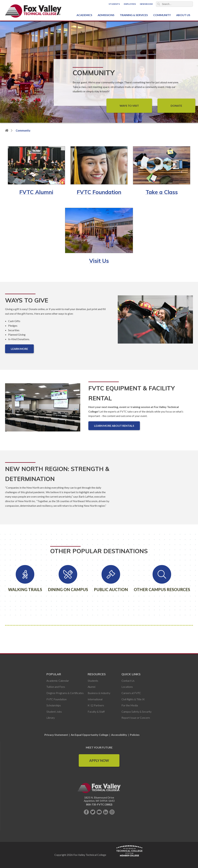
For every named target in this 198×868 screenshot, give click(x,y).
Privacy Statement (56, 735)
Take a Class (162, 192)
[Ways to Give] (155, 322)
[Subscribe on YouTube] (99, 812)
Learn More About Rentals (114, 426)
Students (114, 4)
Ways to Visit (129, 106)
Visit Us (99, 261)
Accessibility (119, 735)
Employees (130, 4)
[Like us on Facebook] (86, 812)
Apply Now (99, 760)
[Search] (175, 4)
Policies (135, 735)
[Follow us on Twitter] (93, 812)
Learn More (19, 349)
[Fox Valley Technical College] (33, 11)
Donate (176, 106)
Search (159, 4)
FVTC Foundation (99, 192)
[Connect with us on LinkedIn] (106, 812)
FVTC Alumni (36, 192)
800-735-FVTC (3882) (99, 804)
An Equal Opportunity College (90, 735)
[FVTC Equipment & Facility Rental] (43, 410)
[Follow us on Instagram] (112, 812)
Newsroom (146, 4)
